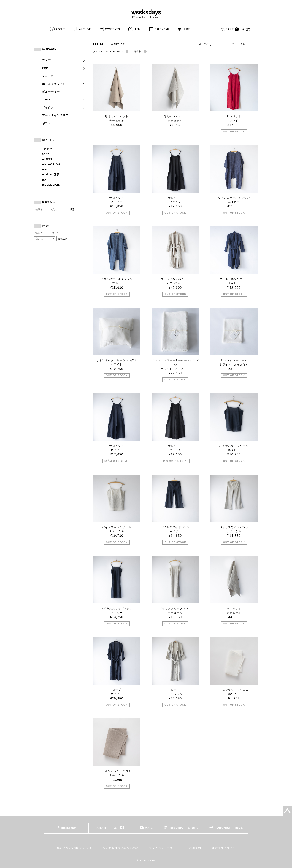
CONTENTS (112, 29)
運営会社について (224, 848)
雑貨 (64, 68)
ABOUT (60, 29)
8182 (46, 154)
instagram (69, 828)
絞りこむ (205, 44)
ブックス (64, 108)
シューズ (48, 76)
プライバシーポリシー (164, 848)
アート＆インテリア (55, 115)
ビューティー (51, 92)
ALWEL (48, 159)
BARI (46, 180)
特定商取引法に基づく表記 (120, 848)
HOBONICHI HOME (229, 828)
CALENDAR (162, 29)
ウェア (64, 60)
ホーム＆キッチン (64, 84)
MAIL (149, 828)
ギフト (47, 123)
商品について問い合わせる (74, 848)
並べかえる (240, 44)
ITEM (137, 29)
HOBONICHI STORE (184, 828)
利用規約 (195, 848)
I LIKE (186, 29)
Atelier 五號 (51, 174)
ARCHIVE (85, 29)
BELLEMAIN (51, 185)
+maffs (47, 149)
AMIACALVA (51, 164)
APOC (47, 169)
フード (64, 100)
